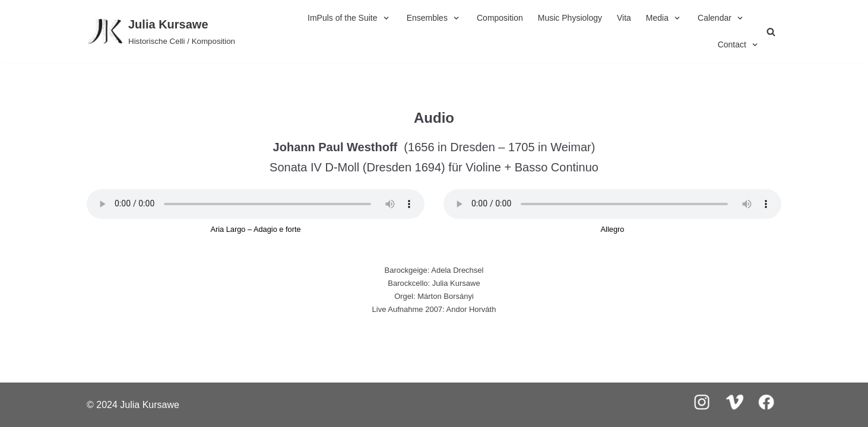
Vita (624, 18)
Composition (500, 18)
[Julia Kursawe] (161, 31)
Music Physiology (570, 18)
